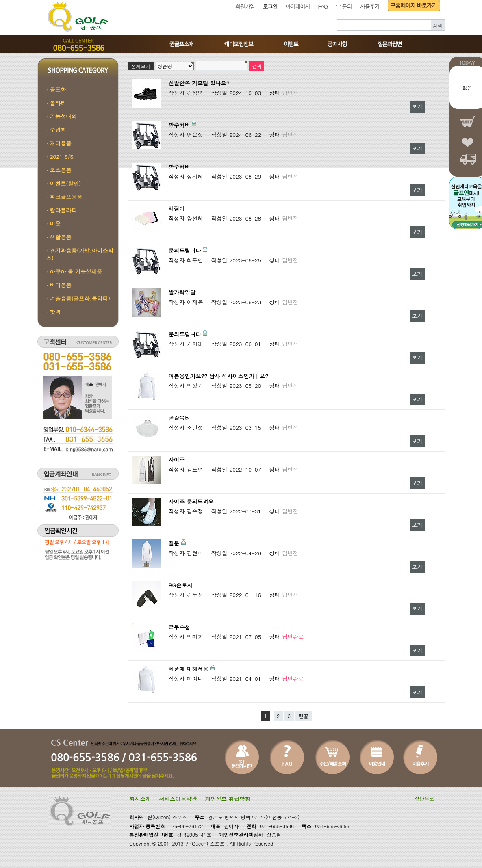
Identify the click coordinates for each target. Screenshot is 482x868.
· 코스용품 (59, 170)
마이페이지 (298, 6)
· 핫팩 (54, 312)
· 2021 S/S (60, 157)
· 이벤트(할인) (64, 183)
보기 (417, 107)
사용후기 (370, 6)
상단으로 (424, 798)
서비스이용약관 (178, 799)
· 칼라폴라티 (62, 210)
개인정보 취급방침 (228, 799)
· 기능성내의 (62, 116)
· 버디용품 (59, 285)
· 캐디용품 (59, 143)
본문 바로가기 (0, 0)
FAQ (323, 6)
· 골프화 (56, 90)
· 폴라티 (56, 103)
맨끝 (304, 716)
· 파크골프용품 (64, 197)
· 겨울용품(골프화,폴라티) (78, 298)
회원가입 (245, 6)
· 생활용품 (59, 237)
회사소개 (140, 799)
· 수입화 (56, 130)
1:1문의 (343, 6)
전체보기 (141, 66)
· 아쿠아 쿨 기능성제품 (74, 272)
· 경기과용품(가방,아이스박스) (80, 254)
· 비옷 (54, 224)
